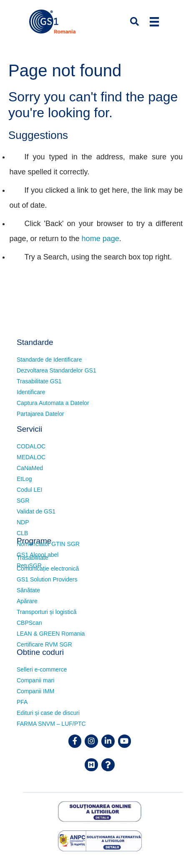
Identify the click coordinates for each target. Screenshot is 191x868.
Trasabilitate (33, 558)
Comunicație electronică (48, 569)
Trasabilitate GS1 (39, 381)
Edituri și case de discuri (48, 713)
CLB (22, 533)
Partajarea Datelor (40, 414)
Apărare (27, 601)
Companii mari (35, 680)
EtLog (24, 479)
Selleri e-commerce (42, 669)
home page (101, 239)
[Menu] (154, 22)
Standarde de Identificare (49, 360)
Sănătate (28, 590)
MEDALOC (31, 457)
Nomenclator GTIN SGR (48, 544)
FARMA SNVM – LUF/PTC (51, 724)
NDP (23, 522)
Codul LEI (29, 490)
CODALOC (31, 446)
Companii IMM (35, 691)
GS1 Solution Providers (47, 579)
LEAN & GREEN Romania (51, 634)
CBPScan (29, 623)
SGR (23, 501)
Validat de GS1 (36, 511)
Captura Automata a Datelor (53, 403)
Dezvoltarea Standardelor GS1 (57, 370)
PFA (22, 702)
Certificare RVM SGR (44, 644)
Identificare (31, 392)
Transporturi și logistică (46, 612)
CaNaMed (30, 468)
